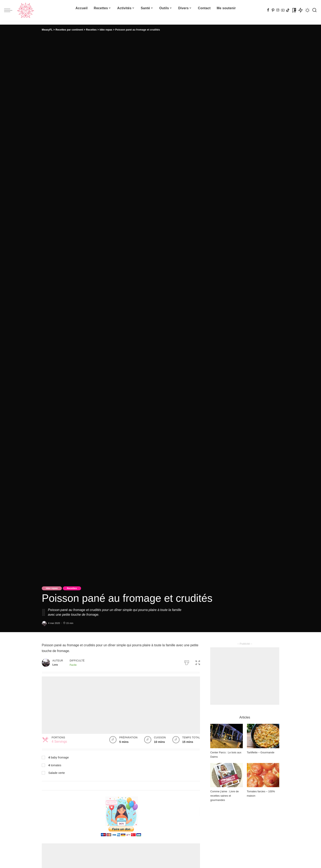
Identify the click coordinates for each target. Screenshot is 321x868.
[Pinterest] (273, 10)
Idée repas (52, 588)
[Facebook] (268, 10)
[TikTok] (288, 10)
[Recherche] (314, 10)
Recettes (72, 588)
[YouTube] (283, 10)
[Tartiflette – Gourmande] (263, 736)
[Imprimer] (187, 662)
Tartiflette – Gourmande (261, 752)
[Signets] (294, 10)
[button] (198, 662)
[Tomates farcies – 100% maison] (263, 775)
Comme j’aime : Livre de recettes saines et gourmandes (224, 796)
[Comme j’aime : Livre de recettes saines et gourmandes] (226, 775)
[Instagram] (278, 10)
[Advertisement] (121, 705)
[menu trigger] (10, 10)
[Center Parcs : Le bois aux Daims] (226, 736)
